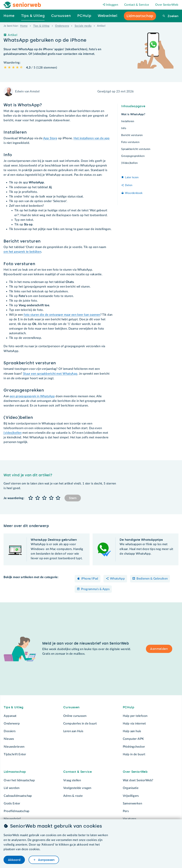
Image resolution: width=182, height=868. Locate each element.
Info (124, 128)
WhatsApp (117, 579)
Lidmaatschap (15, 772)
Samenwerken (132, 803)
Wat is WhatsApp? (133, 114)
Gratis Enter (12, 803)
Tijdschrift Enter (15, 754)
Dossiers (10, 731)
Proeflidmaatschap (17, 811)
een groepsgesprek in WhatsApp (32, 396)
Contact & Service (137, 5)
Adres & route (73, 796)
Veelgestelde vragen (77, 788)
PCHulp (129, 707)
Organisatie (131, 788)
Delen (129, 185)
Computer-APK (133, 739)
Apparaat (10, 716)
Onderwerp (62, 26)
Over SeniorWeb (167, 5)
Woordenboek (134, 193)
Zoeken (173, 16)
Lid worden (12, 788)
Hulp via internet (134, 724)
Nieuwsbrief (12, 819)
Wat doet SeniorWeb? (138, 780)
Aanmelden (159, 649)
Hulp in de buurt (134, 754)
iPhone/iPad (90, 579)
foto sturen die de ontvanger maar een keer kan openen (62, 315)
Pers (126, 811)
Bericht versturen (132, 135)
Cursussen (71, 707)
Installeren (128, 121)
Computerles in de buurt (80, 724)
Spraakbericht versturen (136, 149)
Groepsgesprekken (133, 156)
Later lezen (132, 177)
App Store (50, 138)
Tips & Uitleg (41, 26)
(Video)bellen (129, 163)
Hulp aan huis (132, 731)
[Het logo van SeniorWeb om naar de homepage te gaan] (22, 5)
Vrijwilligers (131, 796)
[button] (31, 498)
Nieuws (9, 739)
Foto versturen (130, 142)
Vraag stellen (72, 780)
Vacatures (130, 819)
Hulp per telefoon (135, 716)
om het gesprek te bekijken (22, 252)
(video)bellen (13, 433)
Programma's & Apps (95, 589)
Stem (73, 498)
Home (24, 26)
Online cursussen (75, 716)
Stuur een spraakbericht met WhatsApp (50, 374)
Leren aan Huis (73, 731)
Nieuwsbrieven (14, 747)
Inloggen (110, 5)
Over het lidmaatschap (19, 780)
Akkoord (14, 860)
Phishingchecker (134, 747)
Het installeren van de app (92, 138)
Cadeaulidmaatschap (18, 796)
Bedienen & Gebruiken (152, 579)
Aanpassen (46, 860)
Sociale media (83, 26)
